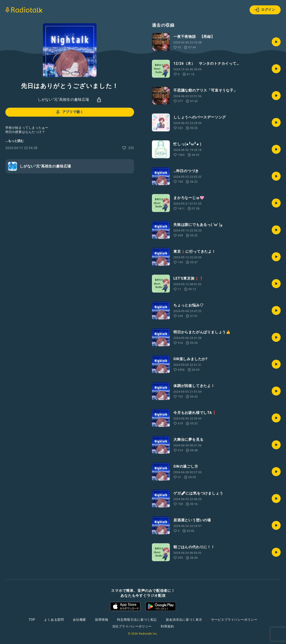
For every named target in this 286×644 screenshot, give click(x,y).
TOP (32, 620)
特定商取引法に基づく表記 (137, 620)
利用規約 (167, 626)
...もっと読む (15, 141)
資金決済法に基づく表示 (184, 620)
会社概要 (79, 620)
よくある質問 (54, 620)
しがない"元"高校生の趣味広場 (63, 99)
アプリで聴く (69, 112)
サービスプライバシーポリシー (234, 620)
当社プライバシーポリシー (132, 626)
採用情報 (102, 620)
